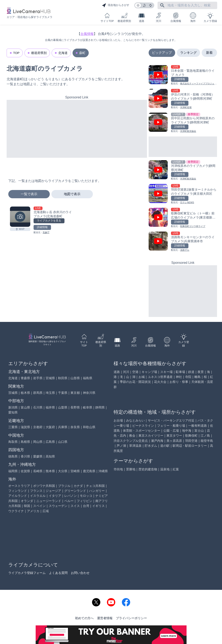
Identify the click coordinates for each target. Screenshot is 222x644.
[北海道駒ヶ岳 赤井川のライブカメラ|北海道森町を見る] (20, 217)
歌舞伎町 (191, 436)
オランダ (27, 501)
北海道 (63, 53)
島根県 (25, 442)
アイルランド (18, 496)
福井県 (50, 407)
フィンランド (18, 491)
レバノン (70, 496)
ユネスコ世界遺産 (160, 377)
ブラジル (64, 486)
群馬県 (38, 393)
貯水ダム (151, 446)
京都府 (38, 427)
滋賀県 (25, 427)
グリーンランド (75, 491)
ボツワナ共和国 (44, 486)
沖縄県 (103, 471)
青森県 (25, 378)
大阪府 (50, 427)
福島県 (88, 378)
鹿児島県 (89, 471)
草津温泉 (135, 446)
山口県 (63, 442)
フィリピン (84, 501)
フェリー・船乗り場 (171, 426)
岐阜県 (88, 407)
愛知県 (13, 412)
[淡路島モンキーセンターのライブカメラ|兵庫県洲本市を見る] (183, 242)
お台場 (118, 420)
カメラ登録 (210, 17)
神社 (179, 377)
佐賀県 (25, 471)
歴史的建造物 (148, 469)
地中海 (187, 431)
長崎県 (38, 471)
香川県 (25, 456)
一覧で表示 (29, 194)
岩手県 (38, 378)
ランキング (188, 53)
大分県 (63, 471)
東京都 (75, 393)
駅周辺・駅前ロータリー (190, 446)
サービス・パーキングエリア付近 (171, 420)
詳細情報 (42, 227)
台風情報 (176, 17)
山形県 (75, 378)
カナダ (78, 486)
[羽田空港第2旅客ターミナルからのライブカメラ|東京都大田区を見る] (183, 194)
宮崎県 (75, 471)
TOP (16, 53)
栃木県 (25, 393)
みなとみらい (135, 420)
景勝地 (131, 469)
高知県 (50, 456)
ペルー (69, 501)
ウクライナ (16, 511)
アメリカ (33, 511)
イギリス (98, 506)
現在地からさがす (116, 5)
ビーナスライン (143, 426)
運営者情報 (105, 618)
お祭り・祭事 (179, 382)
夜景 (201, 372)
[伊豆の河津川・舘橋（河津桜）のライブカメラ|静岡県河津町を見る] (183, 99)
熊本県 (50, 471)
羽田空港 (191, 441)
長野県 (75, 407)
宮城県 (50, 378)
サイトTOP (107, 17)
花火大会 (160, 382)
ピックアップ (162, 53)
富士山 (199, 431)
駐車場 (180, 372)
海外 (193, 17)
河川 (159, 17)
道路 (142, 17)
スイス (75, 506)
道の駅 (165, 446)
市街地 (118, 469)
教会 (132, 436)
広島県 (50, 442)
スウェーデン (58, 506)
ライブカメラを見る (49, 221)
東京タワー (174, 436)
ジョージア (53, 491)
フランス (36, 491)
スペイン (39, 506)
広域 (46, 511)
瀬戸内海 (157, 441)
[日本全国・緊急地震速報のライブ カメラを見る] (183, 75)
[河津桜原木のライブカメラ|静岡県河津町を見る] (183, 170)
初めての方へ (84, 618)
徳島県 (13, 456)
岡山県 (38, 442)
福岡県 (13, 471)
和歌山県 (89, 427)
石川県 (38, 407)
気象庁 (46, 232)
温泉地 (165, 469)
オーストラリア (19, 486)
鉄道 (191, 372)
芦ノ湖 (121, 446)
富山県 (25, 407)
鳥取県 (13, 442)
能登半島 (207, 441)
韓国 (27, 506)
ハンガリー (97, 491)
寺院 (188, 377)
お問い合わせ (80, 573)
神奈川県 (89, 393)
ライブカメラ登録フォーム (27, 573)
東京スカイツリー (151, 436)
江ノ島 (205, 436)
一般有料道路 (198, 426)
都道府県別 (124, 17)
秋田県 (63, 378)
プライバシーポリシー (131, 618)
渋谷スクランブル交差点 (131, 441)
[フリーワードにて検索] (162, 5)
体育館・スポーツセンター (142, 431)
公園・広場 (171, 431)
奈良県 (75, 427)
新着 (209, 53)
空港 (135, 372)
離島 (198, 377)
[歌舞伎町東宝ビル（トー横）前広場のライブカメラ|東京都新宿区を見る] (183, 218)
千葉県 (63, 393)
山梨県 (63, 407)
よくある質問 (58, 573)
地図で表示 (72, 194)
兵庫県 (63, 427)
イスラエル (38, 496)
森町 (82, 53)
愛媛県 (38, 456)
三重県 (13, 427)
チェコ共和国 (95, 486)
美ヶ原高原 (174, 441)
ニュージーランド (49, 501)
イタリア (55, 496)
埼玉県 (50, 393)
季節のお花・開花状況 (135, 382)
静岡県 (100, 407)
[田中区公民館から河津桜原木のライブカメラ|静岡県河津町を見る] (183, 123)
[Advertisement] (77, 129)
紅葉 (176, 469)
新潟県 (13, 407)
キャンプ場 (149, 372)
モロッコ (86, 496)
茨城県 (13, 393)
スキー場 (166, 372)
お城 (142, 377)
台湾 (86, 506)
